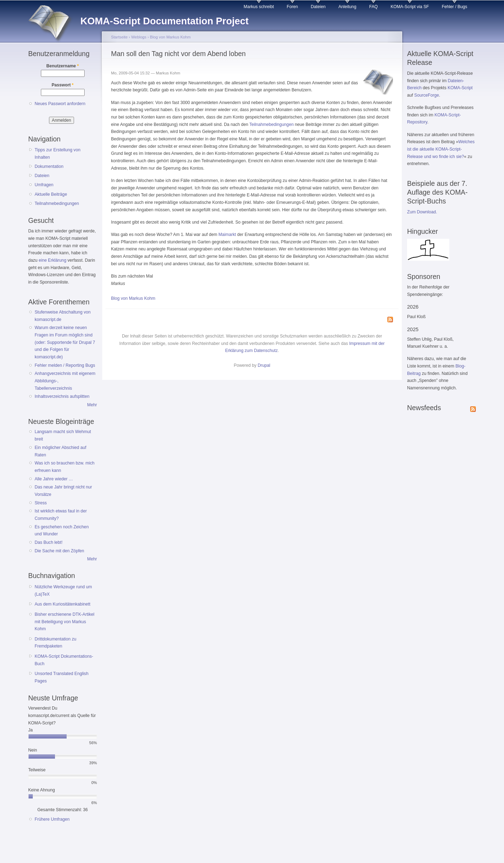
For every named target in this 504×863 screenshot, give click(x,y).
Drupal (264, 365)
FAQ (373, 7)
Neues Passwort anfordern (60, 104)
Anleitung (347, 7)
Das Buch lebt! (48, 542)
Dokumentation (49, 166)
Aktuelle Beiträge (51, 194)
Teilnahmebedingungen (57, 203)
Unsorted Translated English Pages (62, 677)
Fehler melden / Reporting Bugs (65, 365)
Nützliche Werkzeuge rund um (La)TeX (63, 591)
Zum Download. (422, 212)
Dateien (318, 7)
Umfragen (44, 185)
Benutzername (63, 66)
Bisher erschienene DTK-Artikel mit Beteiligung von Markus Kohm (64, 622)
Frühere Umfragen (52, 819)
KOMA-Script (460, 88)
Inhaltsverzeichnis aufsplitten (62, 396)
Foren (293, 7)
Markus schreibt (259, 7)
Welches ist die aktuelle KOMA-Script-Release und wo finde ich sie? (441, 149)
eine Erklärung (53, 260)
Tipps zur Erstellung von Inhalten (57, 154)
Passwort (62, 85)
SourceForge (426, 95)
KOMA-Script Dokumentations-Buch (64, 660)
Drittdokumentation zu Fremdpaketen (55, 643)
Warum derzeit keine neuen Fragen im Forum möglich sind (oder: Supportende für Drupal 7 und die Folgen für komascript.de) (65, 342)
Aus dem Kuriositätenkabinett (62, 604)
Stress (41, 503)
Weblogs (139, 37)
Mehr (92, 405)
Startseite (119, 37)
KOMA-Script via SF (410, 7)
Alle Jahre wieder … (54, 479)
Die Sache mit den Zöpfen (59, 551)
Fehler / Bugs (454, 7)
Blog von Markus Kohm (170, 37)
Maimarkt (227, 235)
